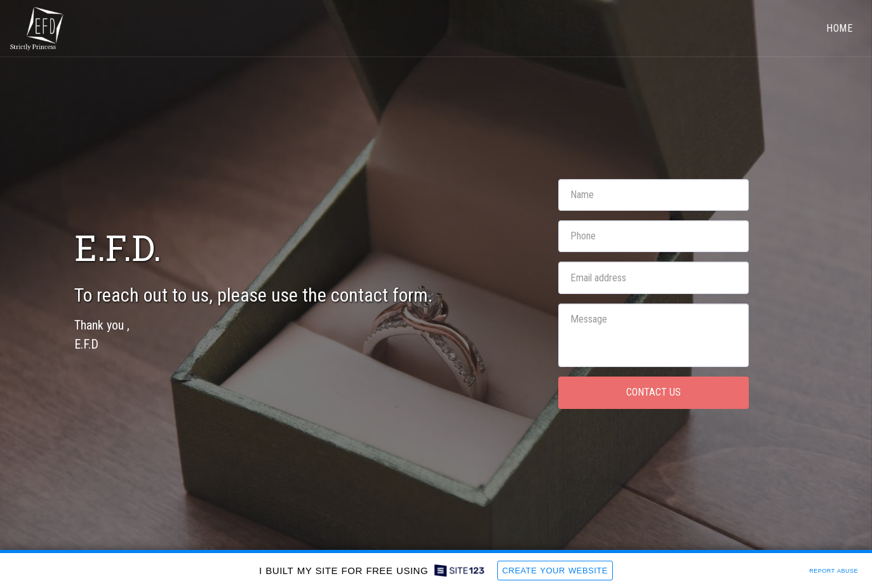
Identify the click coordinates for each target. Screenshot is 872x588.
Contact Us (654, 392)
